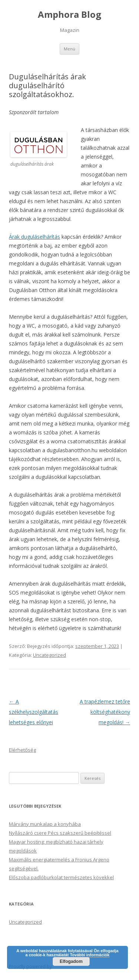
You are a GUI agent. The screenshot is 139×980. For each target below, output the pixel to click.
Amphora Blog (69, 15)
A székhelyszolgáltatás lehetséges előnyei (34, 712)
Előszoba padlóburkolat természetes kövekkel (61, 877)
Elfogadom (71, 961)
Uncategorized (49, 655)
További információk (90, 955)
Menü (69, 49)
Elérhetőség (22, 750)
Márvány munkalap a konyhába (45, 824)
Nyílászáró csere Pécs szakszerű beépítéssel (60, 833)
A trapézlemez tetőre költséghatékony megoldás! (105, 712)
